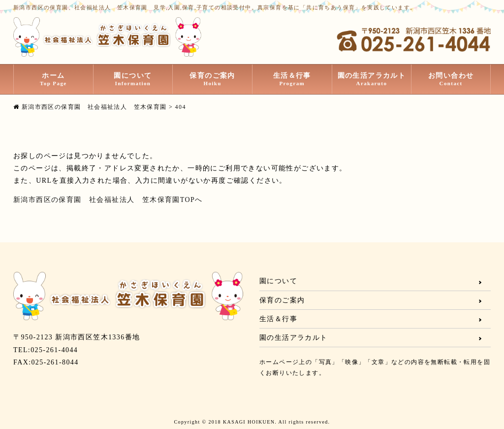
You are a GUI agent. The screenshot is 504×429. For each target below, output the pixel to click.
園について (133, 79)
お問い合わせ (451, 79)
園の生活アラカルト (372, 79)
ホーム (53, 79)
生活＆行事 (292, 79)
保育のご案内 (212, 79)
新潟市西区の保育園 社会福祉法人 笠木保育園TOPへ (108, 200)
